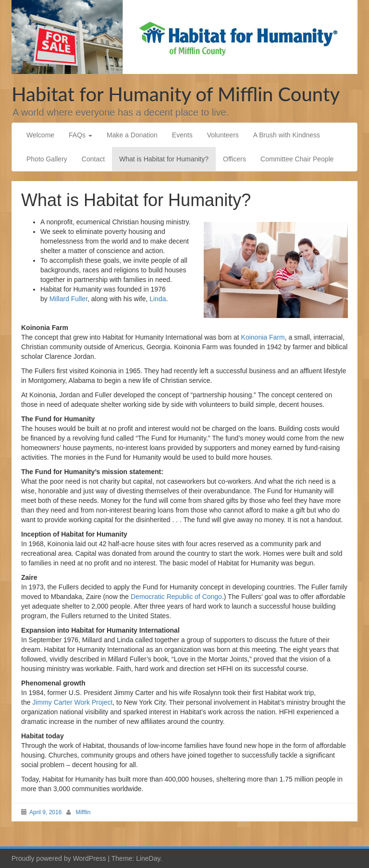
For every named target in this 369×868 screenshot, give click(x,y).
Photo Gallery (47, 159)
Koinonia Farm (263, 337)
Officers (234, 159)
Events (182, 135)
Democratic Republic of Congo (176, 597)
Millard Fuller (68, 299)
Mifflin (83, 812)
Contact (93, 159)
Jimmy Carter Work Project (72, 702)
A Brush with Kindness (287, 135)
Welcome (40, 135)
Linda (158, 299)
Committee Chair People (297, 159)
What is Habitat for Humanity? (164, 159)
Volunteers (223, 135)
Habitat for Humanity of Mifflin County (176, 94)
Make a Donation (132, 135)
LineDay (148, 858)
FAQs (80, 135)
